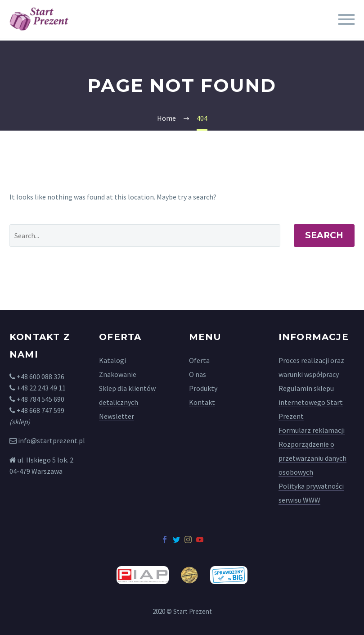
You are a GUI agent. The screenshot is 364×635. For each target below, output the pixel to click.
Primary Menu (346, 19)
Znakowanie (118, 374)
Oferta (199, 360)
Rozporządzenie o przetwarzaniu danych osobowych (312, 458)
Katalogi (112, 360)
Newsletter (117, 416)
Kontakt (202, 402)
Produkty (203, 388)
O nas (198, 374)
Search (324, 235)
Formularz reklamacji (312, 430)
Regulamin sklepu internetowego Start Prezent (311, 402)
